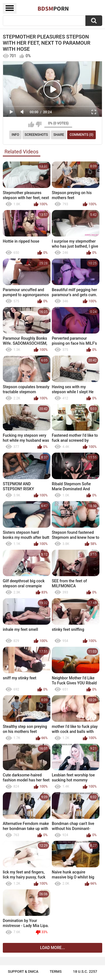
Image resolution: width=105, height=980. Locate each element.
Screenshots (36, 135)
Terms (56, 971)
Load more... (53, 948)
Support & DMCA (23, 971)
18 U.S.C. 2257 (85, 971)
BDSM (53, 8)
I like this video (31, 124)
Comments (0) (82, 135)
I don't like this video (39, 124)
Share (59, 135)
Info (16, 135)
